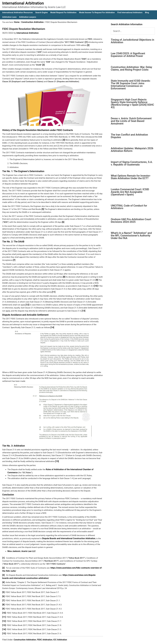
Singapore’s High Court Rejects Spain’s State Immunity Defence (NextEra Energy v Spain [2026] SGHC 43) (132, 103)
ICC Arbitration (60, 633)
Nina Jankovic (14, 548)
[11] (54, 290)
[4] (64, 139)
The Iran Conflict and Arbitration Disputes (129, 136)
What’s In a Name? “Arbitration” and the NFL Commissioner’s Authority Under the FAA (131, 236)
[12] (27, 302)
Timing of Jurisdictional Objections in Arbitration (133, 41)
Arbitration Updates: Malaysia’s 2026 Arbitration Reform (132, 150)
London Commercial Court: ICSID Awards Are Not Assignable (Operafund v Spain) (130, 192)
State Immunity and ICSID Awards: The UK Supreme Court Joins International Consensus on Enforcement (131, 85)
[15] (57, 458)
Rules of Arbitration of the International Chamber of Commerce (73, 466)
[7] (14, 259)
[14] (52, 325)
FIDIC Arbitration (45, 633)
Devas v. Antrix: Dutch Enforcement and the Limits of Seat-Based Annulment (131, 121)
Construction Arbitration (25, 633)
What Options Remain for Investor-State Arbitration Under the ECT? (131, 177)
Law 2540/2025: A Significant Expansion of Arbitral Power (128, 55)
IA (85, 640)
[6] (63, 221)
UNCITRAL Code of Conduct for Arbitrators (129, 207)
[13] (83, 308)
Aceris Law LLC (27, 548)
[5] (43, 208)
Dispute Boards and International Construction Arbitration (67, 535)
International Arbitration (23, 3)
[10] (96, 284)
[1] (86, 42)
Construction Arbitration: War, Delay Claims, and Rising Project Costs (132, 68)
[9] (97, 278)
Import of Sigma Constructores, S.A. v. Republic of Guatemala (132, 163)
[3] (43, 64)
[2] (88, 45)
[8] (64, 275)
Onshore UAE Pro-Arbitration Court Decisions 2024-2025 (131, 221)
